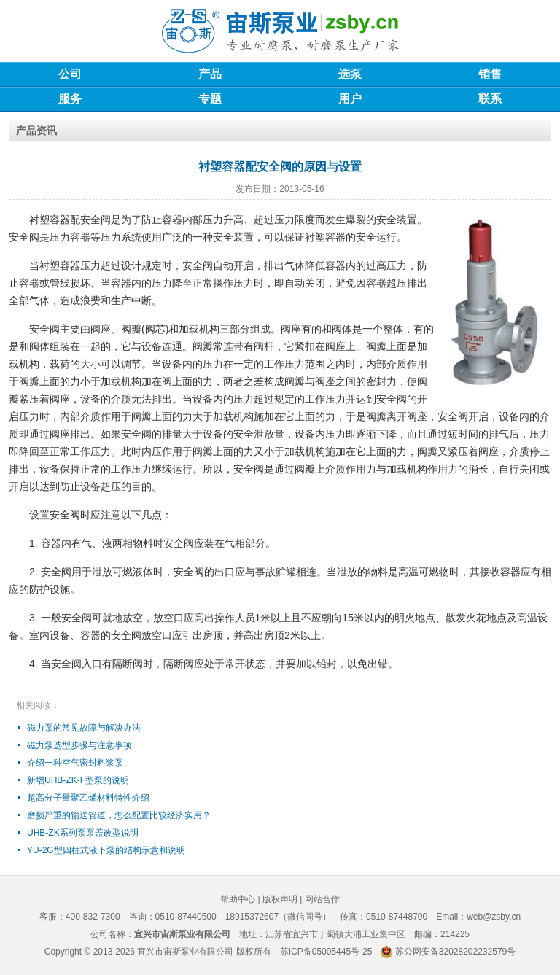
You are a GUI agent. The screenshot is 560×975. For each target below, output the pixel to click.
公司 (70, 74)
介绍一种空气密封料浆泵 (75, 763)
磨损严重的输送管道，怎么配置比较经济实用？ (119, 815)
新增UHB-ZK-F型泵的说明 (78, 780)
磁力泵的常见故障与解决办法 (84, 728)
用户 (350, 99)
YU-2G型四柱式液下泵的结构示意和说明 (106, 850)
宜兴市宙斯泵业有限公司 (185, 952)
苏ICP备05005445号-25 (326, 952)
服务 (70, 99)
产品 (210, 74)
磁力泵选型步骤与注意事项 (79, 745)
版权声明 (280, 899)
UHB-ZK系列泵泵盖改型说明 (83, 833)
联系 (490, 99)
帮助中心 (238, 899)
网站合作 (322, 899)
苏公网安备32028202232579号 (455, 952)
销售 (490, 74)
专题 (210, 99)
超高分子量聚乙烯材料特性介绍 (88, 798)
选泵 (350, 74)
